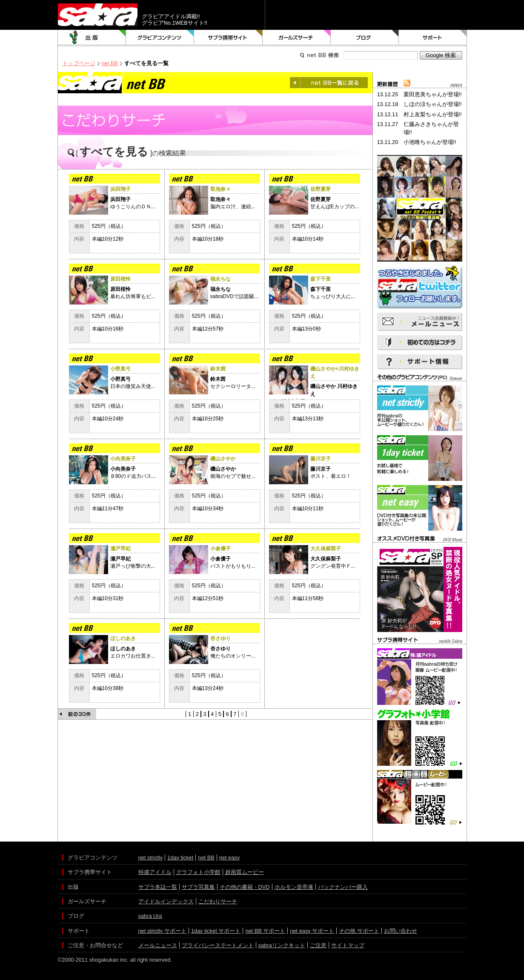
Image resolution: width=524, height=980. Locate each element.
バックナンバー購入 (343, 887)
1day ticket (180, 858)
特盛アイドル (155, 872)
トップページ (79, 63)
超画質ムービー (245, 872)
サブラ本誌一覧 (158, 887)
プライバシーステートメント (218, 945)
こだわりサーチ (218, 901)
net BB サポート (265, 931)
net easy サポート (312, 931)
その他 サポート (359, 931)
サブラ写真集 (198, 887)
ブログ (365, 37)
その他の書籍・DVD (245, 887)
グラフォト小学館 (198, 872)
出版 (92, 37)
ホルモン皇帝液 (294, 887)
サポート (433, 37)
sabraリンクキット (282, 945)
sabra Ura (150, 916)
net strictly (151, 858)
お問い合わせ (401, 931)
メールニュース (158, 945)
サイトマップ (348, 945)
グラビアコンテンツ (160, 37)
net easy (229, 858)
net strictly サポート (162, 931)
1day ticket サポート (216, 931)
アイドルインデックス (166, 901)
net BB (110, 63)
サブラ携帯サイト (228, 37)
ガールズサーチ (297, 37)
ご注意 (318, 945)
